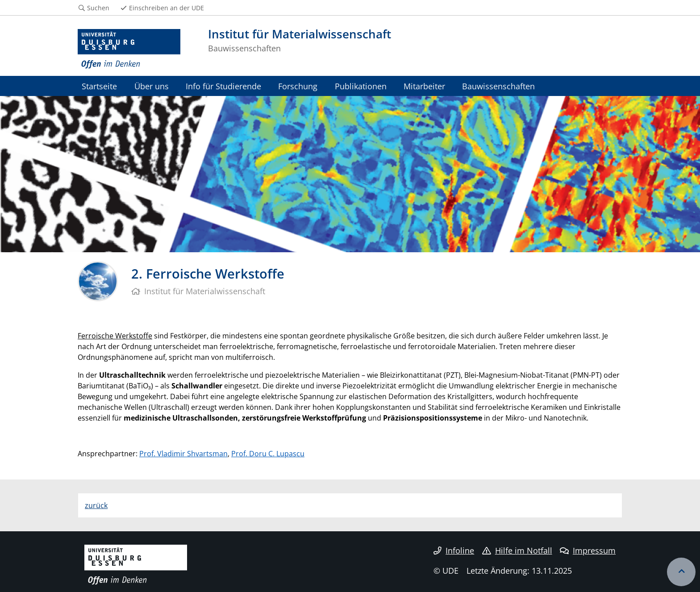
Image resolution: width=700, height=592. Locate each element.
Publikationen (361, 86)
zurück (96, 505)
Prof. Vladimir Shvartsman (183, 454)
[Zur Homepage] (129, 49)
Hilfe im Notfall (517, 550)
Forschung (298, 86)
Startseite (99, 86)
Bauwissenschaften (498, 86)
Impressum (588, 550)
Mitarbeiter (424, 86)
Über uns (152, 86)
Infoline (454, 550)
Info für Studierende (223, 86)
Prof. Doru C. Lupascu (268, 454)
